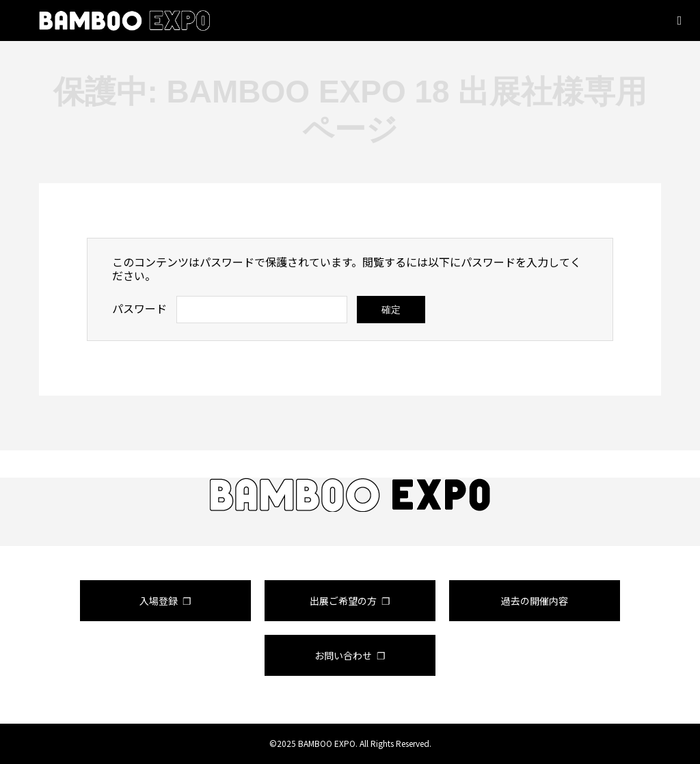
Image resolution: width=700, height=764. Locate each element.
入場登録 (159, 601)
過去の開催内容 (535, 601)
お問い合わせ (343, 655)
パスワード (139, 308)
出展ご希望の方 (343, 601)
